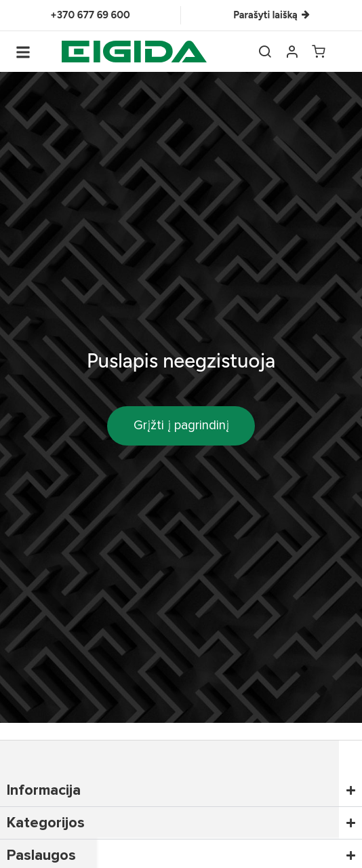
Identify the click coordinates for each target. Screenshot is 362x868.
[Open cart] (319, 52)
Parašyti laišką (271, 15)
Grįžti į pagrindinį (181, 425)
